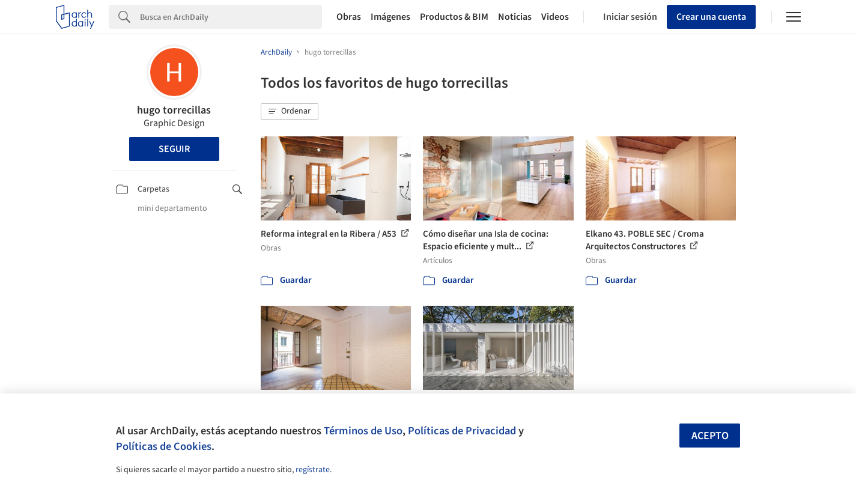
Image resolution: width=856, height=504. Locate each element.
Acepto (710, 436)
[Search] (231, 17)
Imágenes (390, 17)
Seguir (174, 149)
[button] (290, 112)
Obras (349, 17)
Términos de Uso (363, 431)
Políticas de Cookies (164, 446)
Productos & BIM (454, 17)
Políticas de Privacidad (462, 431)
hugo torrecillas (174, 110)
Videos (555, 17)
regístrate (313, 470)
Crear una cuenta (711, 17)
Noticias (515, 17)
